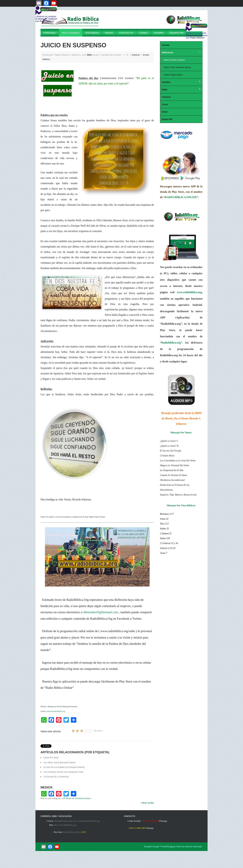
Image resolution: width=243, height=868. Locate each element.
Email (146, 55)
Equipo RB (176, 33)
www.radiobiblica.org (189, 292)
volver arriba (147, 803)
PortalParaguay (168, 847)
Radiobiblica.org (171, 343)
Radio (109, 33)
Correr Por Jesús (51, 758)
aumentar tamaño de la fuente (127, 54)
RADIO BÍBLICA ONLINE (181, 197)
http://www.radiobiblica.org (65, 825)
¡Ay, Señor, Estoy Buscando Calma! (60, 763)
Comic (144, 33)
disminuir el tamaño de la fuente (124, 54)
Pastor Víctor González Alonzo (177, 67)
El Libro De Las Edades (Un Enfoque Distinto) (64, 767)
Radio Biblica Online (72, 832)
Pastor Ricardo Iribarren (174, 60)
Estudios (92, 33)
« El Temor (66, 798)
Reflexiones (71, 33)
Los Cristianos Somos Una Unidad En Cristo (63, 772)
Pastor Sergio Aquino (173, 75)
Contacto (126, 33)
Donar (159, 33)
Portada (50, 33)
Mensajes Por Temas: (181, 433)
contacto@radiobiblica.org (55, 711)
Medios (46, 59)
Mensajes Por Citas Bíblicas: (181, 506)
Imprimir (136, 55)
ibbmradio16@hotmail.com (101, 612)
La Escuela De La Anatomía (56, 777)
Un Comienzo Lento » (82, 798)
